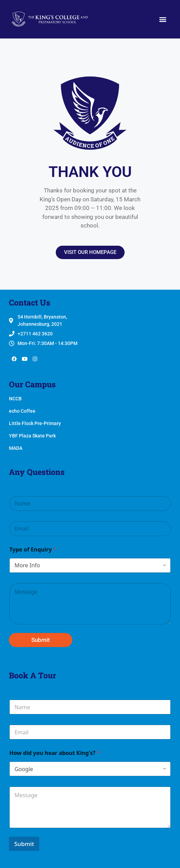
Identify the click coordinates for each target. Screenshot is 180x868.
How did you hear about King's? (55, 753)
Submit (41, 640)
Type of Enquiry (33, 550)
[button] (163, 19)
